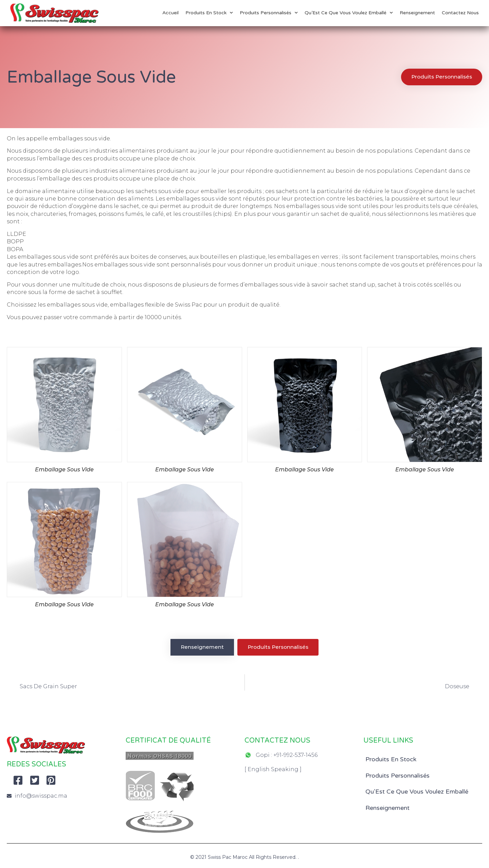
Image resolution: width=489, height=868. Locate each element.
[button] (440, 77)
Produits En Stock (209, 13)
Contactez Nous (460, 13)
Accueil (170, 13)
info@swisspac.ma (41, 796)
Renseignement (417, 13)
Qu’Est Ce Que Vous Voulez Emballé (349, 13)
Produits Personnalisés (269, 13)
